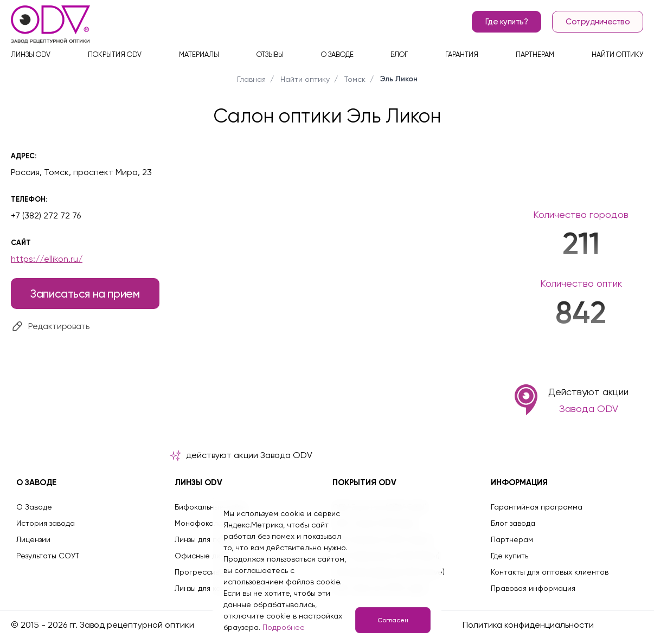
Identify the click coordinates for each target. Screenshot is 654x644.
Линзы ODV (31, 54)
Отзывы (270, 54)
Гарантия (462, 54)
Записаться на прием (85, 294)
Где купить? (507, 22)
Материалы (199, 54)
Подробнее (284, 627)
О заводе (337, 54)
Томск (355, 79)
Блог (399, 54)
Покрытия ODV (115, 54)
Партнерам (535, 54)
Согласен (393, 620)
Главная (251, 79)
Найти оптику (617, 54)
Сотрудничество (598, 22)
